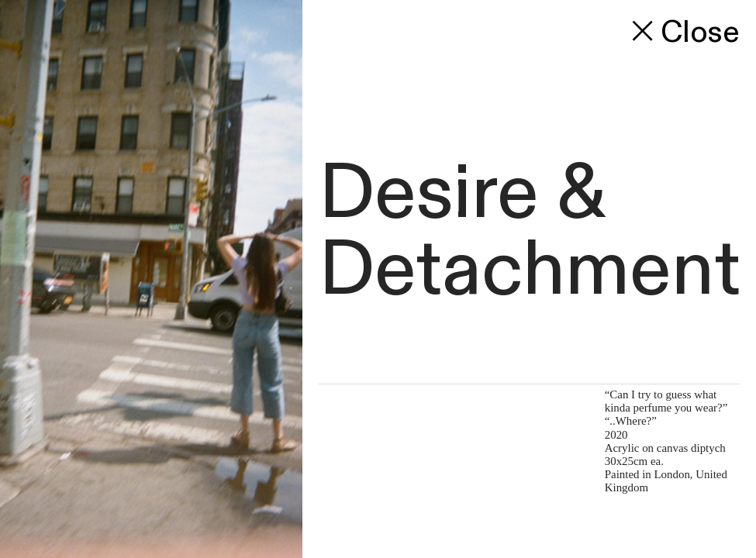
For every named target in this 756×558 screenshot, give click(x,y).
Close (682, 33)
